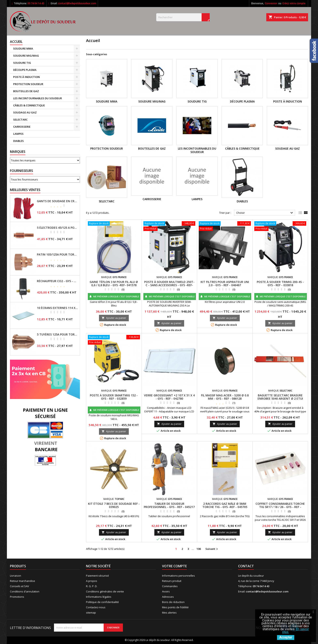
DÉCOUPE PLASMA (25, 70)
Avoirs (166, 591)
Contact (246, 566)
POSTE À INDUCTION (26, 77)
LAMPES (18, 134)
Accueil (16, 42)
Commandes (170, 586)
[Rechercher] (183, 17)
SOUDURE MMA (23, 49)
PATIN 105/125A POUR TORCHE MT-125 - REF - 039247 (57, 255)
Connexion (271, 3)
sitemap (91, 613)
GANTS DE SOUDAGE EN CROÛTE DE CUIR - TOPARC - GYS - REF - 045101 (57, 201)
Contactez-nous (96, 607)
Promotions (17, 597)
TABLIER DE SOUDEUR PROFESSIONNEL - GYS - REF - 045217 (169, 505)
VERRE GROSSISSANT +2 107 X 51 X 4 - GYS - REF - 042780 (169, 397)
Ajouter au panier (114, 318)
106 (199, 549)
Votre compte (174, 566)
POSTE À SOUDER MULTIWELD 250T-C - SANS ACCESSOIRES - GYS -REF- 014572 (169, 285)
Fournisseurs (21, 171)
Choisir (265, 213)
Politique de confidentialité (102, 602)
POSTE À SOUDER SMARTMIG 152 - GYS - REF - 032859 (114, 397)
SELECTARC (20, 120)
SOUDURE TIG (22, 63)
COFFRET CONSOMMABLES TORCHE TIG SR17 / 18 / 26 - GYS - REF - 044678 (280, 507)
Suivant (212, 549)
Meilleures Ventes (25, 190)
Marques (18, 152)
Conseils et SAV (19, 586)
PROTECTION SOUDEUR (28, 84)
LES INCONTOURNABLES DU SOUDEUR (38, 98)
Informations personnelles (178, 576)
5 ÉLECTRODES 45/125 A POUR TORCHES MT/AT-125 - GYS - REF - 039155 (57, 228)
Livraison (16, 576)
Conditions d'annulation (25, 591)
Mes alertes (169, 613)
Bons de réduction (173, 602)
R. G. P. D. (92, 586)
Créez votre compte (294, 3)
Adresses (168, 597)
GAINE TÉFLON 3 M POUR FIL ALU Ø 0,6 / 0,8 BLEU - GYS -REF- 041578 (114, 283)
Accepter (286, 637)
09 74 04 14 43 (36, 3)
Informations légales (99, 597)
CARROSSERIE (22, 127)
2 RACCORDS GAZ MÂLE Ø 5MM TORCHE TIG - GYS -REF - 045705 (225, 505)
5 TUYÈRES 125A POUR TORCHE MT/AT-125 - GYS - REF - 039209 (57, 334)
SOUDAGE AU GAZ (25, 112)
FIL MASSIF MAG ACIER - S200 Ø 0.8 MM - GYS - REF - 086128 (225, 397)
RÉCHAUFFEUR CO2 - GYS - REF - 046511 (57, 281)
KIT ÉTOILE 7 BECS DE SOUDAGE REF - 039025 (114, 505)
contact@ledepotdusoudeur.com (77, 3)
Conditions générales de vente (105, 591)
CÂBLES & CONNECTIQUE (29, 105)
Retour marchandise (23, 581)
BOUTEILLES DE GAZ (26, 91)
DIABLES (18, 141)
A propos (92, 581)
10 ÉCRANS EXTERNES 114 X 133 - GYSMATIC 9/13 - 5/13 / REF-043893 (57, 308)
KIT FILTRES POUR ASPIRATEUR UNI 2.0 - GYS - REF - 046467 (225, 283)
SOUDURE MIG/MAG (26, 56)
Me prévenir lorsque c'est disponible (114, 296)
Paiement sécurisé (97, 576)
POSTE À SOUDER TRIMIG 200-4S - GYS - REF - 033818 (280, 283)
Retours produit (172, 581)
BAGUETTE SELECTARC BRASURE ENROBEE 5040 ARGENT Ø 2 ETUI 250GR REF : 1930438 (280, 399)
